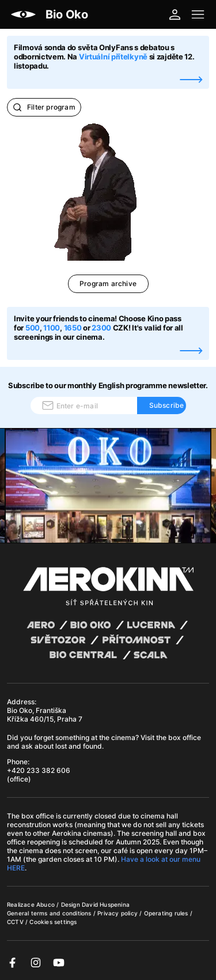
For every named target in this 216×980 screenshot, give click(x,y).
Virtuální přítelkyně (113, 57)
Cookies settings (53, 922)
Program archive (108, 284)
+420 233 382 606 (39, 770)
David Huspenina (106, 904)
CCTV (16, 922)
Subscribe (167, 405)
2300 (101, 328)
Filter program (44, 107)
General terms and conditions (50, 913)
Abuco (46, 904)
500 (33, 328)
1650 (74, 328)
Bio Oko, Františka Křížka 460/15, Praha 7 (45, 715)
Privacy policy (118, 913)
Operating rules (167, 913)
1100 (52, 328)
